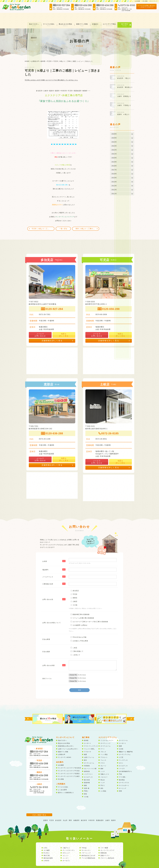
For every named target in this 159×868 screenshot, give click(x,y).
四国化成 (104, 845)
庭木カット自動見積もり (66, 785)
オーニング (123, 780)
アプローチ (88, 744)
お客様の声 (62, 747)
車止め (103, 772)
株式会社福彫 (48, 850)
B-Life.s (46, 845)
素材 (102, 761)
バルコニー (104, 769)
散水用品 (122, 772)
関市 (70, 812)
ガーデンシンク (106, 735)
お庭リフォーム (89, 749)
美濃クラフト (105, 847)
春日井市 (84, 812)
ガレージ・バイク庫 (90, 761)
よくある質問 (62, 782)
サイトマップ (153, 1)
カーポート (88, 735)
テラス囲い (123, 769)
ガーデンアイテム (125, 747)
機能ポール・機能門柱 (126, 744)
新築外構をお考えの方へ (66, 738)
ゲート (103, 741)
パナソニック (86, 845)
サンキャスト (86, 842)
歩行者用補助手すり (125, 763)
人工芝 (121, 749)
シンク (103, 763)
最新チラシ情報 (83, 16)
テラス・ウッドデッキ (91, 738)
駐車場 (86, 733)
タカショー (66, 845)
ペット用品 (104, 747)
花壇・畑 (87, 780)
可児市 (52, 812)
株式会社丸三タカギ (88, 847)
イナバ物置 (104, 840)
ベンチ (103, 775)
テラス (103, 755)
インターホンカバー (107, 733)
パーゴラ (122, 761)
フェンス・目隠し (90, 741)
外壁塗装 (87, 758)
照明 (120, 783)
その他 (86, 789)
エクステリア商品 (111, 16)
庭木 (85, 752)
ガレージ (103, 758)
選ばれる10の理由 (65, 16)
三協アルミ (66, 840)
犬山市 (65, 812)
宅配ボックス (105, 766)
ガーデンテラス (124, 775)
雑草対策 (87, 763)
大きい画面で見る (39, 807)
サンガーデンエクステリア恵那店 (69, 766)
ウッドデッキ (123, 752)
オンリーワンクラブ (107, 842)
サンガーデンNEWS (65, 749)
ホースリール (123, 733)
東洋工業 (47, 847)
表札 (102, 780)
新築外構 (87, 775)
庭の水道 (87, 772)
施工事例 (127, 16)
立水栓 (121, 741)
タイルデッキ (88, 769)
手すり (103, 777)
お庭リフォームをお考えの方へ (68, 741)
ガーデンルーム (89, 755)
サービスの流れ (48, 16)
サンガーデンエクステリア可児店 (69, 763)
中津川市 (91, 812)
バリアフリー (88, 766)
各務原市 (76, 812)
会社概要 (136, 1)
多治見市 (58, 812)
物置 (85, 747)
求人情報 (144, 1)
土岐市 (107, 812)
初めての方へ (32, 16)
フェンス (103, 752)
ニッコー (66, 850)
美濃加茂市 (100, 812)
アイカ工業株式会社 (88, 850)
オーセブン (66, 853)
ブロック (103, 744)
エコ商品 (103, 783)
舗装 (85, 777)
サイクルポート (124, 777)
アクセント (104, 749)
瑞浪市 (113, 812)
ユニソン (66, 847)
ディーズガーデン (69, 842)
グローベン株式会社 (107, 850)
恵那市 (46, 812)
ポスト (121, 755)
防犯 (85, 786)
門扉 (120, 766)
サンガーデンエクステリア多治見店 (70, 760)
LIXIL (46, 840)
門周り (86, 783)
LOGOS (46, 853)
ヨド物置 (47, 842)
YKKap (84, 840)
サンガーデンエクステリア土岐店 (69, 768)
